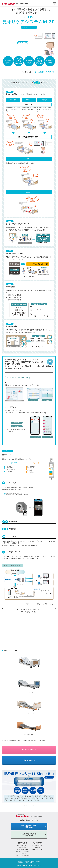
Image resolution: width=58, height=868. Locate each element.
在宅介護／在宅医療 (23, 850)
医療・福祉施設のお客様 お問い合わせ (29, 826)
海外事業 (37, 847)
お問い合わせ (29, 863)
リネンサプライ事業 (37, 850)
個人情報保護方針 (35, 861)
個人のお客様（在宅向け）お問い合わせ (29, 835)
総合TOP (20, 861)
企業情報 (27, 861)
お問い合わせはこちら (29, 760)
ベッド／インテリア (23, 846)
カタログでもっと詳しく (29, 750)
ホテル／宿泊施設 (37, 845)
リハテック (23, 854)
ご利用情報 (21, 863)
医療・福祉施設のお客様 (22, 3)
